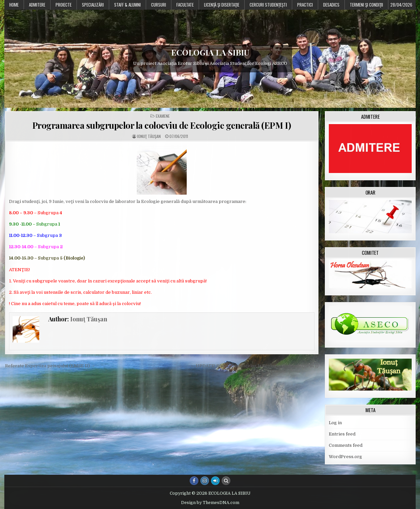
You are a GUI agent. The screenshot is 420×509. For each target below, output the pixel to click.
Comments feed (346, 445)
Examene (163, 116)
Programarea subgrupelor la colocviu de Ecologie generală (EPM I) (162, 125)
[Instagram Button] (205, 481)
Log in (335, 423)
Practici (305, 5)
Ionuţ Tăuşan (149, 136)
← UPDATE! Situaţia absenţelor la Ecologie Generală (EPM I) (254, 366)
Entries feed (342, 434)
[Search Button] (226, 481)
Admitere (37, 5)
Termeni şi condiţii (366, 5)
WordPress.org (345, 457)
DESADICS (331, 5)
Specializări (93, 5)
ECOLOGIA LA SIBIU (210, 53)
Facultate (185, 5)
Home (14, 5)
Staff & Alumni (127, 5)
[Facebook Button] (194, 481)
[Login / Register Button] (215, 481)
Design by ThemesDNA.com (210, 503)
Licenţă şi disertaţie (222, 5)
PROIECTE (64, 5)
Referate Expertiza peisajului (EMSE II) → (50, 366)
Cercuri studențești (268, 5)
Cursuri (159, 5)
